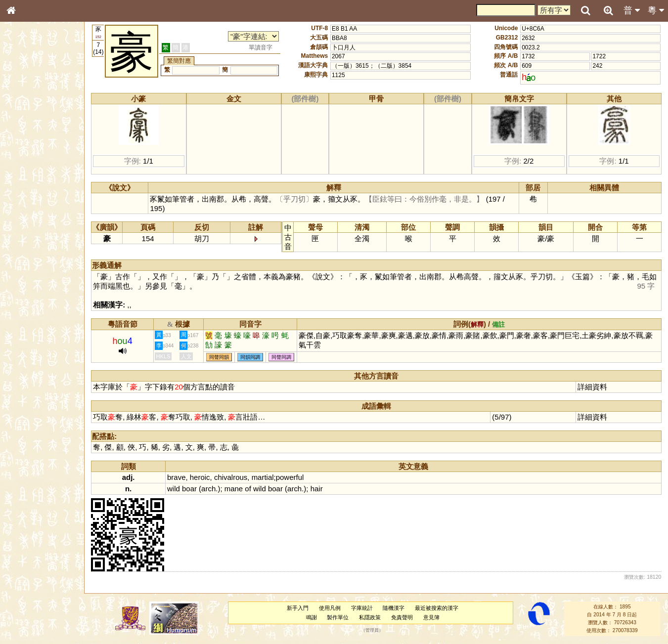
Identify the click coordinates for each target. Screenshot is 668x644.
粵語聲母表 (27, 203)
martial (263, 477)
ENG (44, 109)
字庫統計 (362, 608)
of (249, 489)
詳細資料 (593, 387)
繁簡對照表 (27, 331)
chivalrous (231, 477)
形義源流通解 (30, 168)
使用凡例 (330, 608)
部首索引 (24, 132)
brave (177, 477)
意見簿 (431, 617)
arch (209, 489)
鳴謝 (312, 617)
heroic (200, 477)
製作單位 (338, 617)
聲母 (20, 260)
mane (234, 489)
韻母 (34, 260)
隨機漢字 (394, 608)
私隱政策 (370, 617)
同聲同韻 (220, 357)
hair (317, 489)
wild (175, 489)
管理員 (372, 631)
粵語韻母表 (27, 212)
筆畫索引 (24, 141)
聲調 (47, 260)
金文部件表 (27, 159)
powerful (290, 477)
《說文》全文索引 (36, 304)
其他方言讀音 (30, 278)
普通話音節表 (30, 269)
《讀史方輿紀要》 (36, 313)
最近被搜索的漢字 (437, 608)
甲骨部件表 (27, 150)
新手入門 (298, 608)
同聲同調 (282, 357)
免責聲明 (402, 617)
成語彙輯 (24, 322)
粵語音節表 (27, 194)
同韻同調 (251, 357)
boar (190, 489)
